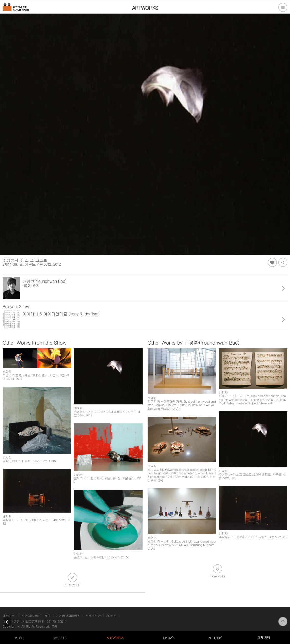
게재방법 (264, 637)
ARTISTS (60, 637)
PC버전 (111, 616)
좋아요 (272, 262)
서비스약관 (93, 616)
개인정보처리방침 (68, 616)
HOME (20, 637)
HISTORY (215, 637)
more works (72, 584)
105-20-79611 (56, 621)
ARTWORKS (115, 637)
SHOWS (169, 637)
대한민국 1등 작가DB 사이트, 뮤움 (27, 616)
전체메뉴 (283, 7)
